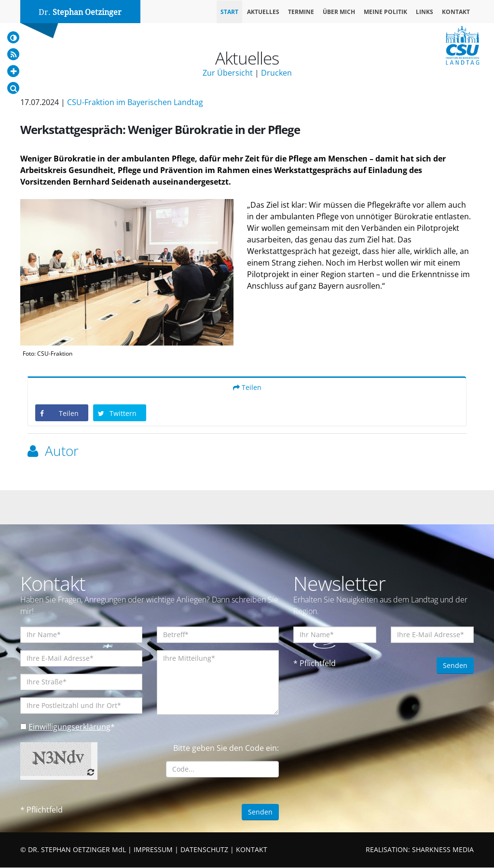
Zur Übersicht (228, 73)
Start (229, 12)
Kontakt (456, 12)
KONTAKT (252, 850)
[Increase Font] (13, 71)
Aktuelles (263, 12)
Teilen (247, 388)
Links (425, 12)
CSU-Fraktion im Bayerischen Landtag (135, 102)
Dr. (80, 12)
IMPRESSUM (153, 850)
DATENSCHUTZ (204, 850)
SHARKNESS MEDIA (443, 850)
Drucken (276, 73)
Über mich (339, 12)
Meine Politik (385, 12)
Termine (301, 12)
